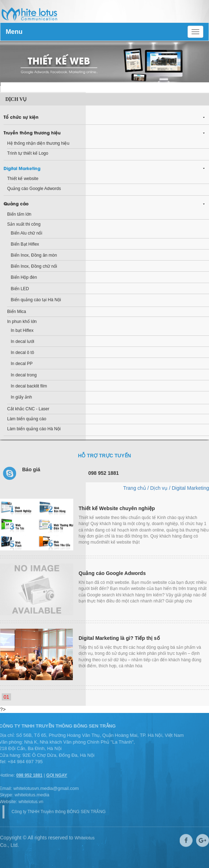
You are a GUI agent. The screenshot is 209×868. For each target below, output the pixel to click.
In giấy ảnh (21, 397)
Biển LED (20, 289)
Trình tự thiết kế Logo (28, 153)
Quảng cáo (16, 203)
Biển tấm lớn (19, 214)
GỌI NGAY (55, 775)
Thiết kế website (23, 179)
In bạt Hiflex (22, 330)
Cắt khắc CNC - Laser (28, 409)
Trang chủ (135, 488)
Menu (14, 32)
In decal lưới (23, 341)
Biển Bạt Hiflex (25, 244)
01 (6, 697)
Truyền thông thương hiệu (32, 132)
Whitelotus (85, 837)
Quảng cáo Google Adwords (34, 189)
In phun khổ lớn (22, 322)
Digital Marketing (22, 168)
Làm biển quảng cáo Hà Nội (34, 429)
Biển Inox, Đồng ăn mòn (34, 255)
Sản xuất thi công (24, 224)
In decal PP (22, 364)
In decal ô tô (22, 353)
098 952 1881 (28, 775)
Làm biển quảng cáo (27, 419)
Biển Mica (17, 312)
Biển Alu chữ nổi (26, 233)
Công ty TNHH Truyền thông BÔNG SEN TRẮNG (60, 812)
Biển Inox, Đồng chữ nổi (34, 266)
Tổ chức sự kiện (21, 117)
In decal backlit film (29, 386)
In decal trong (24, 375)
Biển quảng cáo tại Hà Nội (36, 300)
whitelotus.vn (29, 802)
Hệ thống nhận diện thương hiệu (38, 143)
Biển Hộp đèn (24, 277)
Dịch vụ (16, 99)
